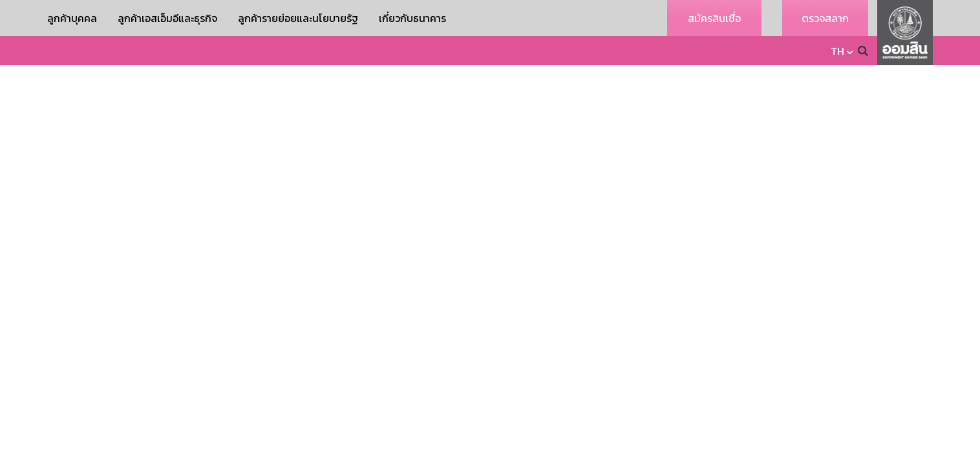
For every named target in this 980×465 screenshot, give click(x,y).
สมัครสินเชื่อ (714, 18)
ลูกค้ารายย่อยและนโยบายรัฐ (298, 18)
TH (837, 51)
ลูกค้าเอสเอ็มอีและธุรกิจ (167, 18)
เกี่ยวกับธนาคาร (412, 18)
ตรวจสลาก (825, 18)
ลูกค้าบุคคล (72, 18)
